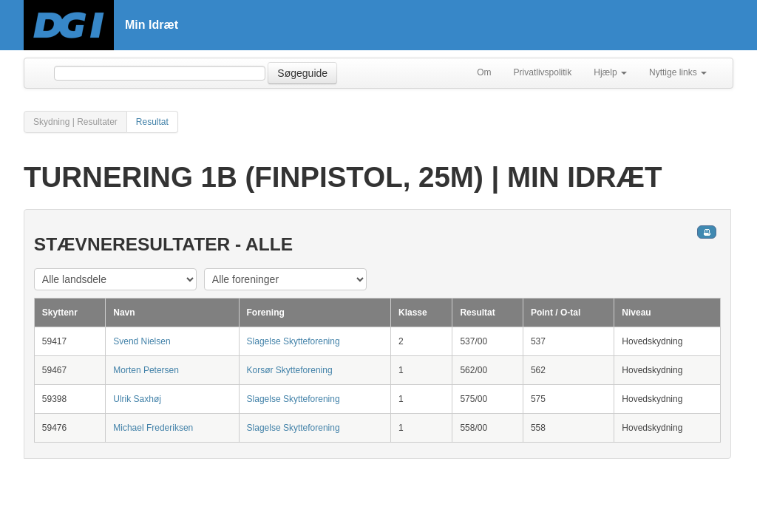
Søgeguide (302, 73)
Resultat (152, 122)
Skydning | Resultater (75, 122)
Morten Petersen (146, 370)
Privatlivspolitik (543, 72)
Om (484, 72)
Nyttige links (678, 72)
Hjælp (610, 72)
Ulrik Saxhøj (137, 399)
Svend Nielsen (142, 341)
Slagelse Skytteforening (293, 341)
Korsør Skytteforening (290, 370)
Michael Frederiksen (153, 428)
